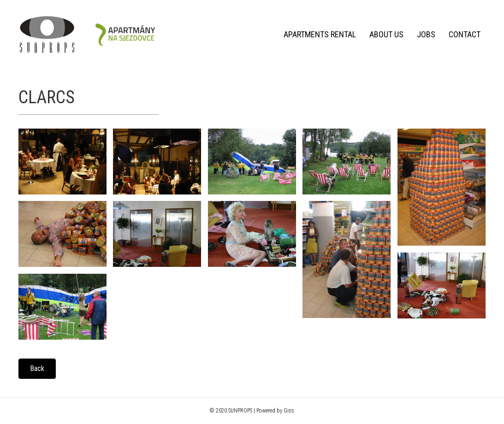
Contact (463, 34)
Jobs (425, 34)
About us (385, 34)
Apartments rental (318, 34)
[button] (37, 369)
